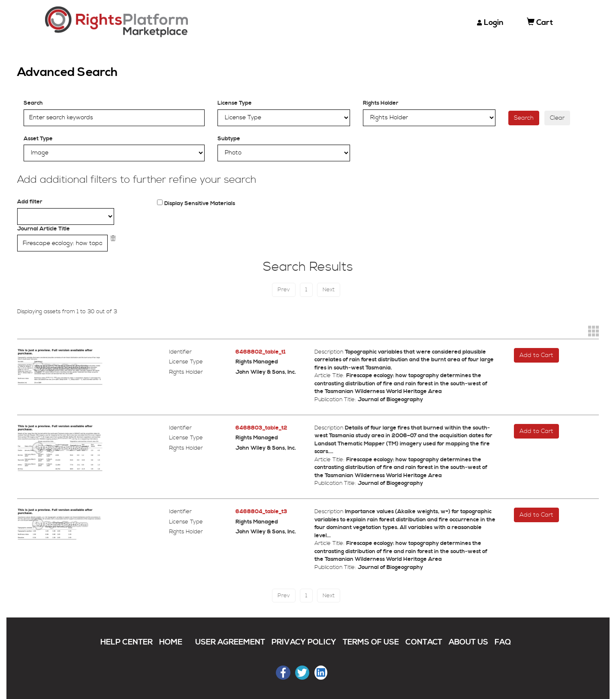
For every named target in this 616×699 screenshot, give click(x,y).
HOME (171, 642)
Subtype (229, 139)
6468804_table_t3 (261, 511)
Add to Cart (536, 355)
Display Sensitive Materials (200, 203)
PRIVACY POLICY (304, 642)
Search (33, 103)
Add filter (30, 202)
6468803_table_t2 (261, 428)
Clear (557, 118)
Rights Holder (381, 103)
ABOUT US (468, 642)
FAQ (503, 642)
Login (494, 23)
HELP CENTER (127, 642)
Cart (540, 23)
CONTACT (424, 642)
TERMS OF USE (371, 642)
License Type (235, 103)
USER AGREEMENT (230, 642)
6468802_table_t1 (261, 352)
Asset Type (38, 139)
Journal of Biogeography (390, 399)
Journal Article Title (44, 229)
